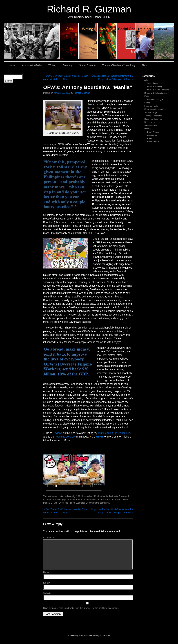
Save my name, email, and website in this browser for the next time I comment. (81, 608)
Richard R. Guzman (89, 9)
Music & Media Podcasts (158, 90)
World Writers (153, 142)
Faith (147, 96)
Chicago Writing (154, 135)
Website (47, 593)
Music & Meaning (155, 86)
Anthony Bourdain (76, 500)
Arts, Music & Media (69, 41)
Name (47, 572)
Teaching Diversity (65, 437)
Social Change (126, 41)
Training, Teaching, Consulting (145, 41)
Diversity (107, 41)
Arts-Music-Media (32, 65)
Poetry (150, 138)
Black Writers (153, 132)
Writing (88, 41)
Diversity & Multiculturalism (156, 93)
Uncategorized (151, 122)
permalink (104, 503)
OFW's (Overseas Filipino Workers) (68, 503)
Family (147, 103)
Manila (46, 503)
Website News (151, 125)
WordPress (84, 636)
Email (47, 583)
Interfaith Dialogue (155, 99)
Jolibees (125, 500)
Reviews (58, 433)
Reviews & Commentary (155, 109)
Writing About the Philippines (114, 433)
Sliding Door (98, 636)
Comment (49, 538)
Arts (146, 80)
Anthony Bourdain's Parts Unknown (103, 500)
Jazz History (153, 83)
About (164, 41)
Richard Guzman (82, 93)
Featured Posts (151, 106)
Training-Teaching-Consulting (119, 65)
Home (32, 41)
